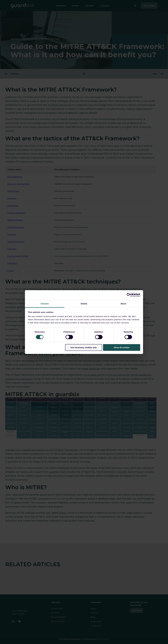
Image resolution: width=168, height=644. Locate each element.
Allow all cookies (122, 347)
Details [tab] (84, 303)
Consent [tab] (45, 303)
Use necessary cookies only (84, 347)
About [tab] (123, 303)
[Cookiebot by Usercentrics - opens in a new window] (129, 295)
